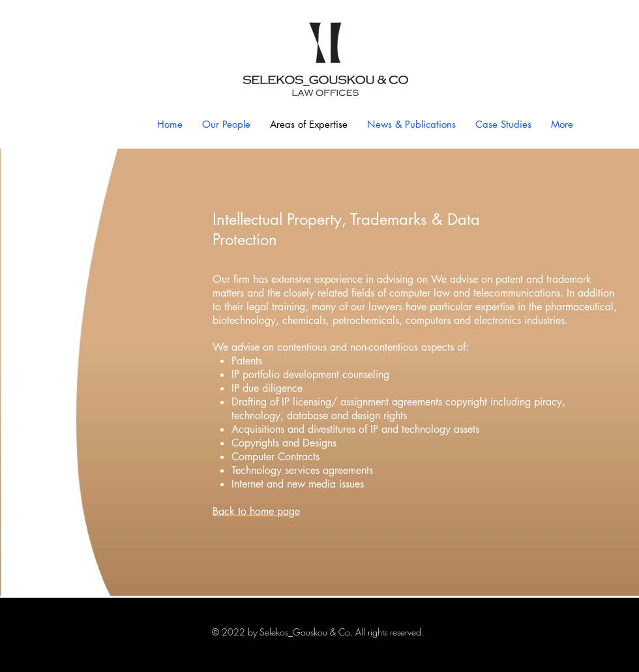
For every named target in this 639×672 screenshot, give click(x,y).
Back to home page (256, 511)
